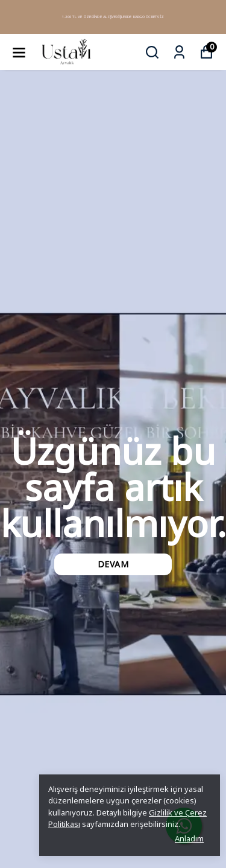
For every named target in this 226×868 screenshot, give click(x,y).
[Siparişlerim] (179, 52)
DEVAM (113, 564)
